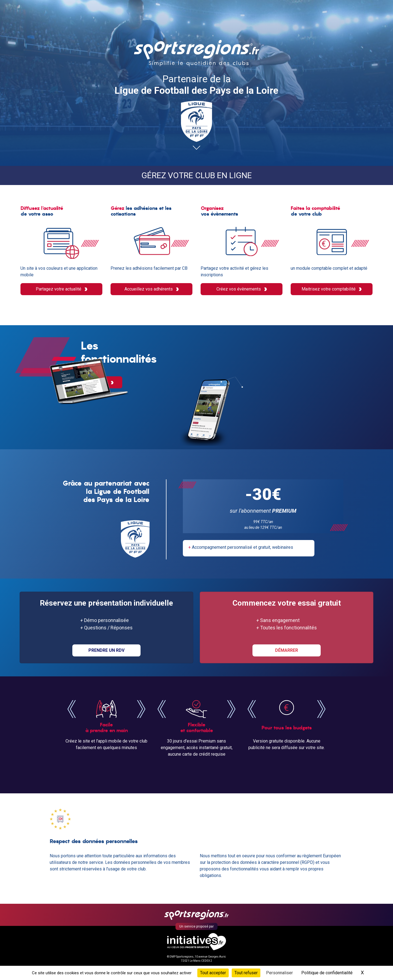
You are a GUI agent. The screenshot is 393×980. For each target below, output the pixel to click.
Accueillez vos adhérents (152, 289)
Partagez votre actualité (62, 289)
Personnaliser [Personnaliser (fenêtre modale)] (279, 973)
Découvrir (240, 411)
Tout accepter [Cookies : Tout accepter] (213, 973)
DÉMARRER (287, 651)
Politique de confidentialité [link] (327, 973)
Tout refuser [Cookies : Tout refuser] (246, 973)
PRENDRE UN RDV (106, 651)
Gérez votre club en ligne (197, 175)
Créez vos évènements (242, 289)
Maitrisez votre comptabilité (332, 289)
